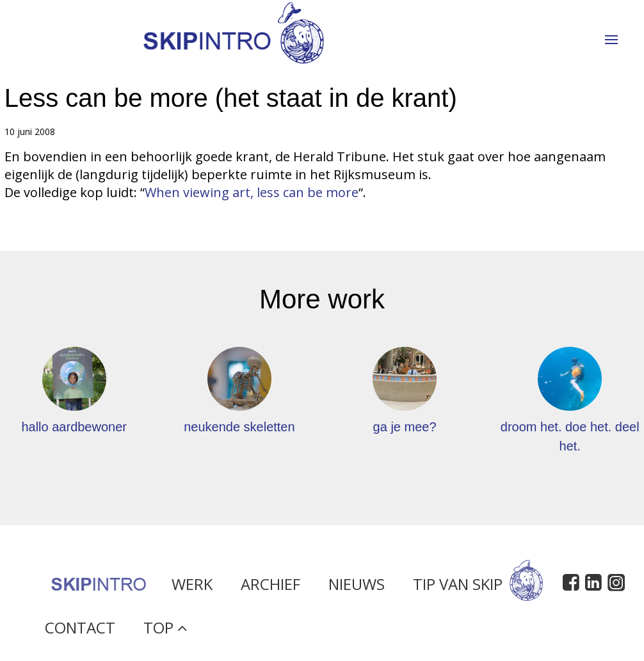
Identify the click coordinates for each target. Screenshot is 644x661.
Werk (192, 590)
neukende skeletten (239, 427)
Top (165, 633)
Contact (80, 633)
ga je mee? (405, 427)
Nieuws (357, 590)
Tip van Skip (478, 590)
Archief (270, 590)
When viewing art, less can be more (252, 192)
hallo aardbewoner (74, 427)
